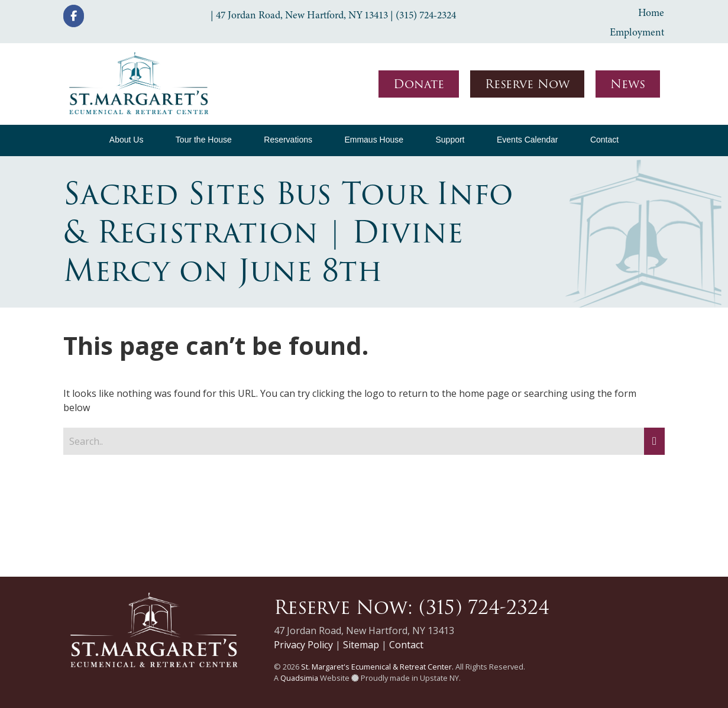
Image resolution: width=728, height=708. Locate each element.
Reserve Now (527, 84)
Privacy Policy (303, 645)
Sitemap (361, 645)
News (628, 84)
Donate (419, 84)
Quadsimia (299, 678)
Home (651, 12)
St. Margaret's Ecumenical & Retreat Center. (377, 667)
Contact (406, 645)
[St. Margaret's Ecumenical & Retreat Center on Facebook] (74, 16)
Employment (637, 32)
